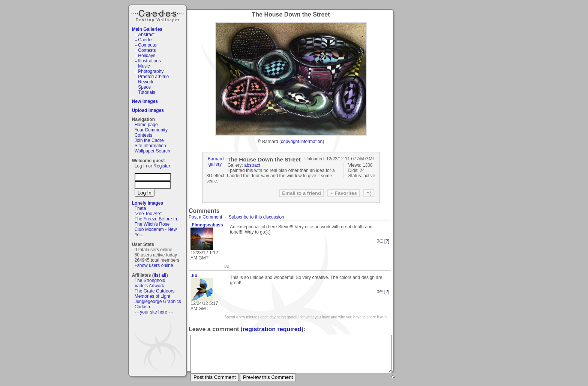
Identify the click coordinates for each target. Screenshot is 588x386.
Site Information (150, 146)
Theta (140, 208)
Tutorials (147, 92)
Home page (146, 125)
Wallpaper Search (152, 151)
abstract (252, 165)
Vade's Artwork (149, 286)
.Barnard (215, 159)
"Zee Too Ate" (148, 214)
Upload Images (148, 110)
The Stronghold (150, 280)
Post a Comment (205, 217)
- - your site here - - (154, 312)
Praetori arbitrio (153, 77)
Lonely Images (148, 203)
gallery (215, 164)
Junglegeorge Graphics (158, 302)
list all (160, 275)
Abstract (146, 35)
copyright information (302, 142)
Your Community (151, 130)
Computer (148, 45)
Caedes (158, 15)
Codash (142, 307)
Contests (147, 50)
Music (144, 66)
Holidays (147, 56)
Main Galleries (147, 29)
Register (162, 166)
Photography (151, 71)
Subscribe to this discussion (256, 217)
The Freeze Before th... (158, 219)
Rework (146, 82)
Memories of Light (152, 296)
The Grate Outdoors (155, 291)
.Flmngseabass (207, 225)
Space (144, 87)
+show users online (154, 265)
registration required (272, 329)
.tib (194, 276)
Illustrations (149, 61)
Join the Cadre (149, 140)
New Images (145, 101)
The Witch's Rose (152, 224)
